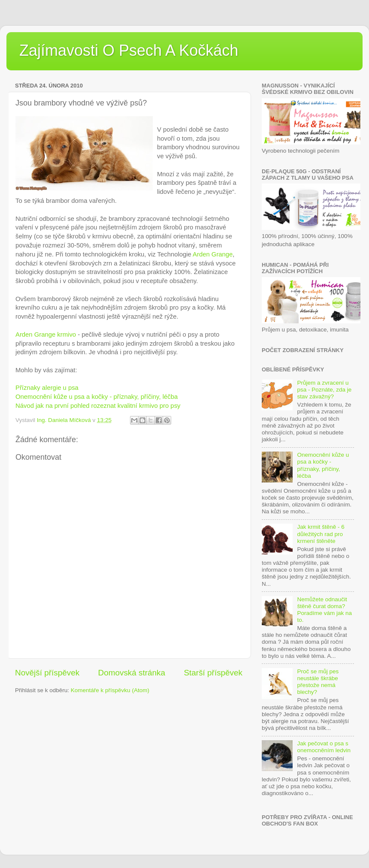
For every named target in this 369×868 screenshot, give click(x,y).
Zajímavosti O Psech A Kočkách (129, 50)
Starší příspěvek (213, 673)
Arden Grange (213, 254)
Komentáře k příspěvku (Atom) (110, 690)
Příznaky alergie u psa (48, 388)
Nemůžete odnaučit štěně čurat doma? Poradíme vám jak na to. (324, 610)
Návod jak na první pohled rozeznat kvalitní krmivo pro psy (99, 406)
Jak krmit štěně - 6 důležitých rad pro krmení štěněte (321, 534)
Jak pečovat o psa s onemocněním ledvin (324, 747)
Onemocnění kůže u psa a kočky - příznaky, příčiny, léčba (97, 397)
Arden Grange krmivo (46, 335)
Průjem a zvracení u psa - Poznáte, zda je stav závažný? (324, 390)
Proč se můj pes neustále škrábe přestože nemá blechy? (318, 682)
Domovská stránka (132, 673)
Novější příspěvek (47, 673)
